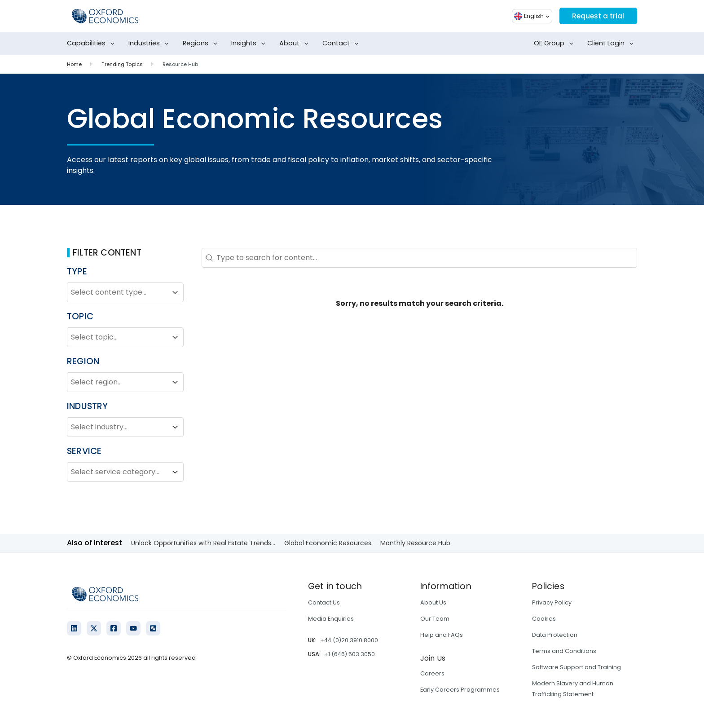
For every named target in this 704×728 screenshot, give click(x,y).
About (296, 44)
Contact (342, 44)
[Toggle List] (175, 292)
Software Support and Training (576, 667)
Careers (432, 673)
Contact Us (324, 602)
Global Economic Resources (328, 543)
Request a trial (597, 16)
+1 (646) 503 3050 (350, 654)
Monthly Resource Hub (415, 543)
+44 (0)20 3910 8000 (349, 640)
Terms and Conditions (564, 651)
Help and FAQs (442, 635)
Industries (150, 44)
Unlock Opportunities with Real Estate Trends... (203, 543)
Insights (250, 44)
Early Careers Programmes (460, 690)
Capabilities (92, 44)
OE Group (555, 44)
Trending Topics (122, 64)
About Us (433, 602)
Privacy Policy (552, 602)
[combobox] (117, 292)
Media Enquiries (331, 619)
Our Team (435, 619)
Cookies (544, 619)
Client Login (612, 44)
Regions (202, 44)
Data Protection (555, 635)
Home (74, 64)
